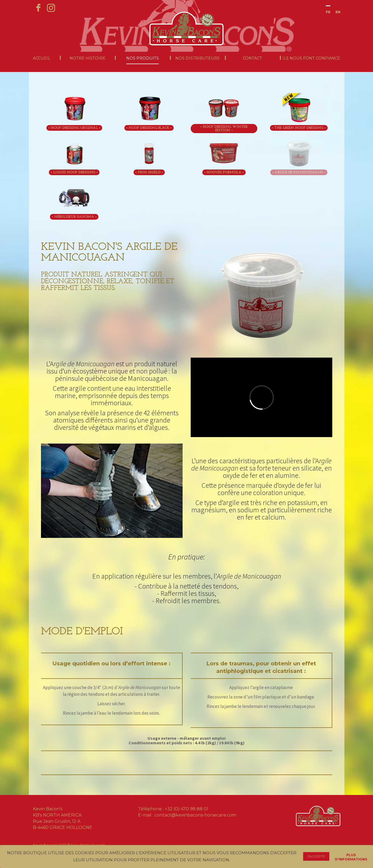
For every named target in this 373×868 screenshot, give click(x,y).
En (338, 12)
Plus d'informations (351, 856)
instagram (51, 7)
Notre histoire (88, 58)
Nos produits (143, 58)
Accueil (42, 58)
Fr (328, 12)
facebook (38, 7)
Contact (252, 58)
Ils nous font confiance (311, 58)
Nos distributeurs (197, 58)
